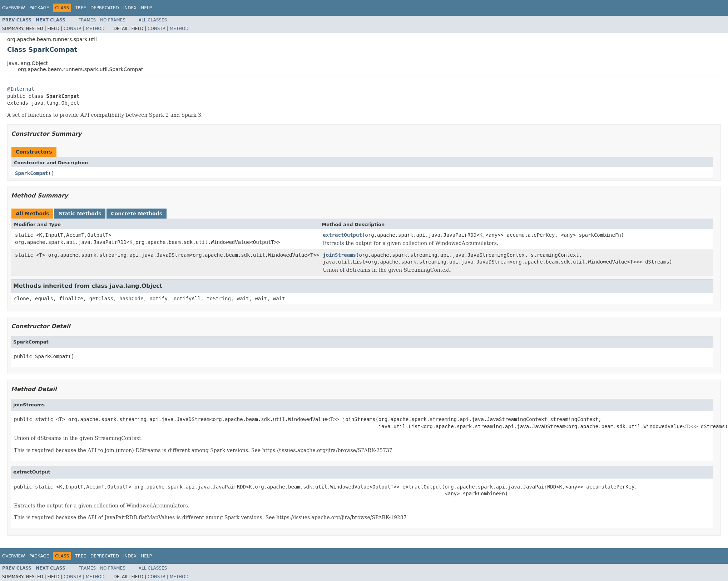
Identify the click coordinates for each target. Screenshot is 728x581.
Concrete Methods (137, 214)
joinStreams (339, 255)
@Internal (21, 89)
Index (130, 8)
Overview (14, 8)
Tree (81, 8)
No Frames (113, 20)
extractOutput (342, 235)
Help (146, 8)
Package (39, 8)
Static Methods (80, 214)
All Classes (153, 20)
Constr (73, 29)
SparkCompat (32, 173)
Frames (87, 20)
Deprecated (105, 8)
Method (95, 29)
